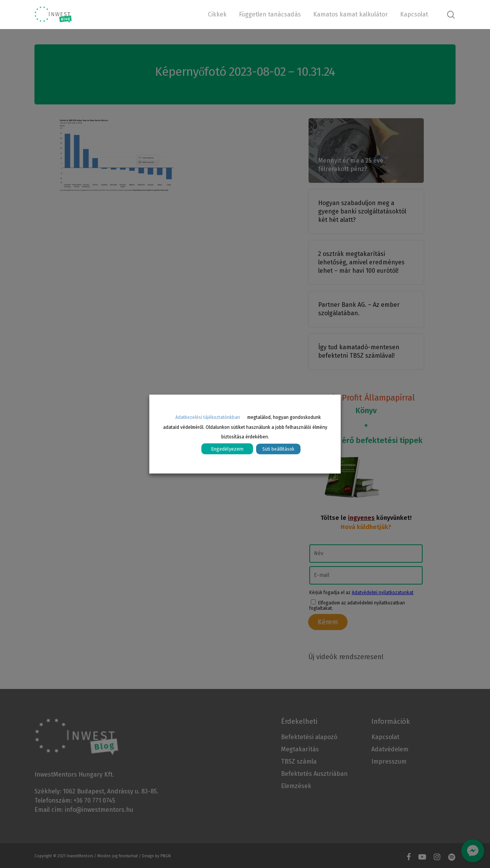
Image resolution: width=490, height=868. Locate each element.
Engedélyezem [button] (227, 449)
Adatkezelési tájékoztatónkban (208, 417)
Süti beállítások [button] (278, 449)
